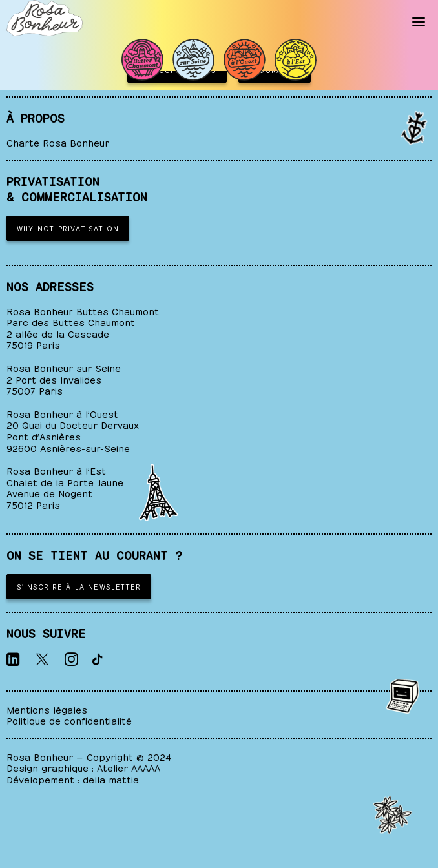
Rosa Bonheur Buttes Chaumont (83, 310)
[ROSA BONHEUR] (45, 18)
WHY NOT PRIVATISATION (68, 228)
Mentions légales (47, 709)
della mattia (111, 779)
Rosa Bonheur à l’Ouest (62, 413)
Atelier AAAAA (129, 767)
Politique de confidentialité (69, 720)
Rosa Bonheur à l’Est (56, 470)
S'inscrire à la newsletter (79, 586)
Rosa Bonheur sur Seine (64, 367)
